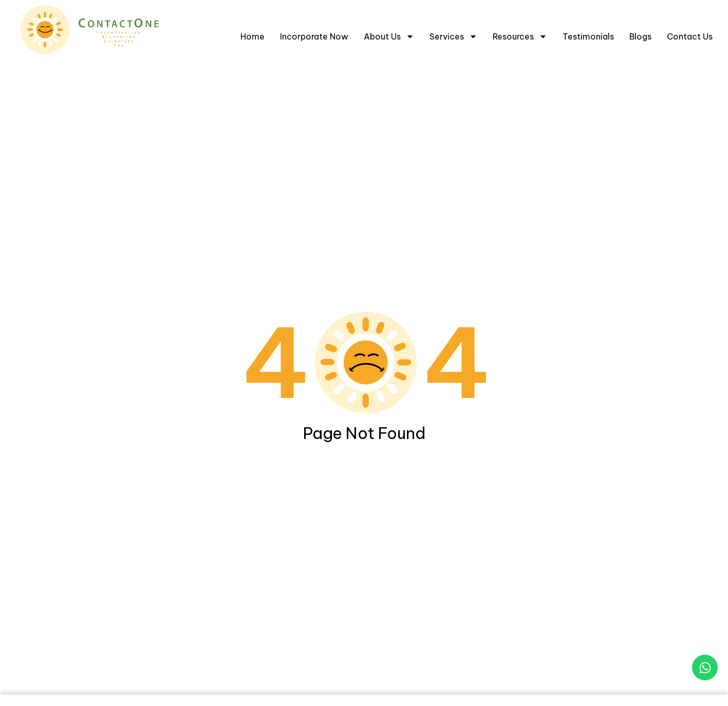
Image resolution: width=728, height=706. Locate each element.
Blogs (640, 36)
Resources (520, 36)
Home (253, 36)
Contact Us (690, 36)
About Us (389, 36)
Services (453, 36)
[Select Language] (687, 8)
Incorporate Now (314, 36)
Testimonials (588, 36)
